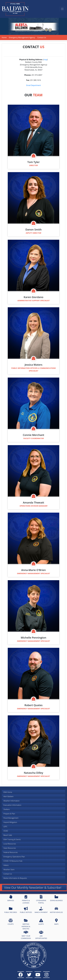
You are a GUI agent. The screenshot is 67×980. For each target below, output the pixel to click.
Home (4, 37)
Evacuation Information (12, 805)
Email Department (33, 85)
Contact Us (8, 874)
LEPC (5, 827)
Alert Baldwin (8, 796)
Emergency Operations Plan (14, 857)
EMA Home (8, 792)
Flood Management (11, 818)
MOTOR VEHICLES (56, 910)
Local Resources (10, 844)
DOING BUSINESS (56, 898)
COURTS (11, 922)
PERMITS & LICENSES (26, 899)
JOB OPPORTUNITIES (41, 935)
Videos (6, 865)
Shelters (7, 809)
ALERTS (41, 922)
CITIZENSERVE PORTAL (41, 899)
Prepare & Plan (9, 814)
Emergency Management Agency (22, 37)
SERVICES (11, 898)
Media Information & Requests (15, 878)
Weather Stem (9, 870)
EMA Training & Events (12, 839)
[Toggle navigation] (62, 9)
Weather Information (11, 801)
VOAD (6, 831)
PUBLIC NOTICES (26, 910)
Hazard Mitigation (10, 822)
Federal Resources (11, 852)
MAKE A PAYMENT (41, 910)
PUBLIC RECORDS (11, 910)
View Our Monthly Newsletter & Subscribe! (33, 887)
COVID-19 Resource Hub (13, 861)
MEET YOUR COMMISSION (26, 935)
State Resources (10, 848)
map (45, 60)
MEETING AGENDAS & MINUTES (26, 924)
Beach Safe (8, 835)
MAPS (56, 922)
